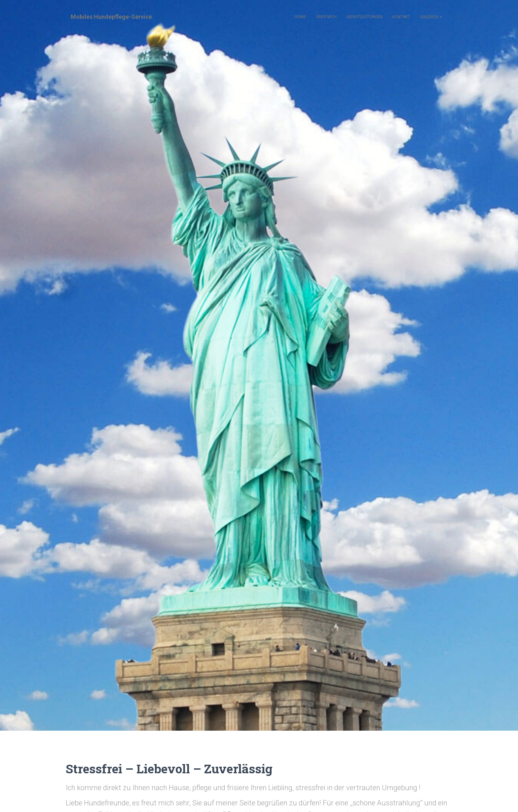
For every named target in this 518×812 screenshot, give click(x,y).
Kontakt (401, 17)
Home (300, 17)
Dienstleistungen (365, 17)
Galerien (431, 17)
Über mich (326, 17)
